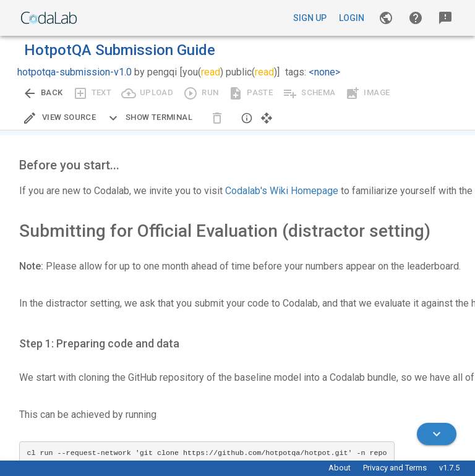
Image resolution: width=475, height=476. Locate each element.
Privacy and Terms (395, 468)
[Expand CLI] (149, 118)
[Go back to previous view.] (43, 93)
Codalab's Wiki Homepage (282, 191)
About (340, 468)
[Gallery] (386, 18)
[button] (416, 18)
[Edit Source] (59, 118)
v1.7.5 (449, 468)
